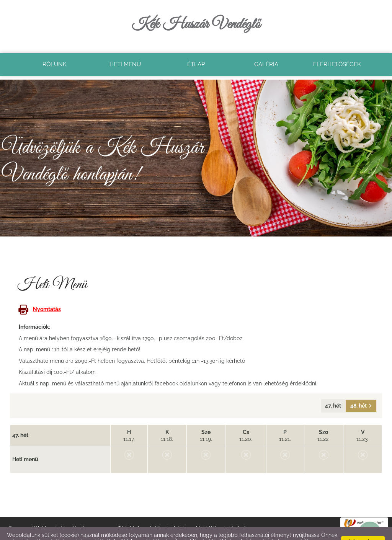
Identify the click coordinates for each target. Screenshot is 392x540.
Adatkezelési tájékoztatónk (40, 532)
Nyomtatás (39, 294)
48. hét (361, 390)
